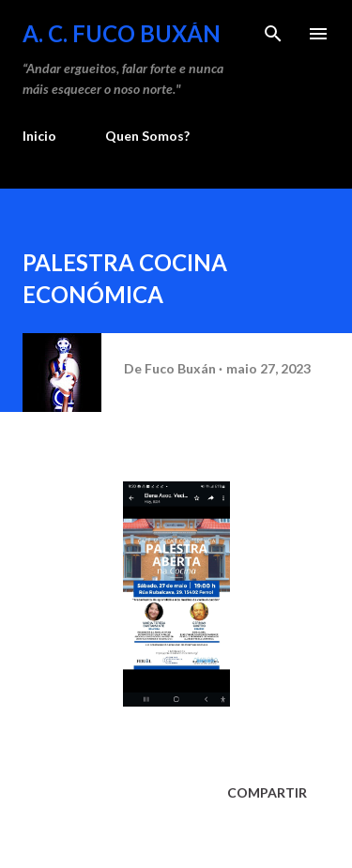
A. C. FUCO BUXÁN (122, 33)
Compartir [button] (267, 792)
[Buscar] (273, 34)
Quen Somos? (147, 136)
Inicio (39, 136)
